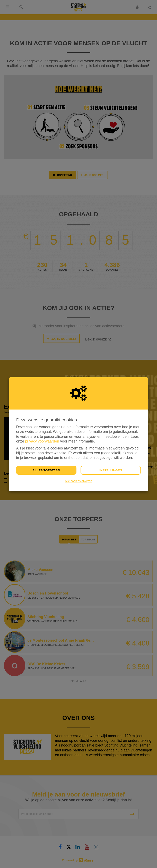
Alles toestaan (46, 470)
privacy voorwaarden (42, 441)
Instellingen (111, 470)
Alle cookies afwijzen (79, 481)
